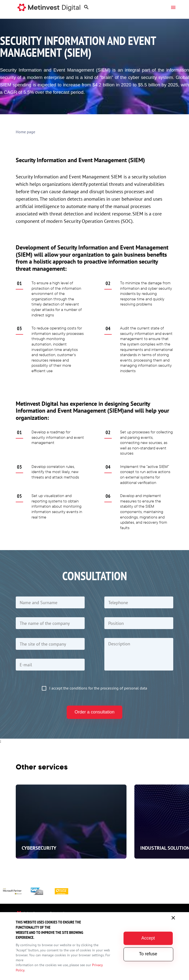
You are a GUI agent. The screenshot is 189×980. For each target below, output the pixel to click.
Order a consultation (94, 712)
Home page (25, 132)
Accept (149, 938)
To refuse (149, 954)
